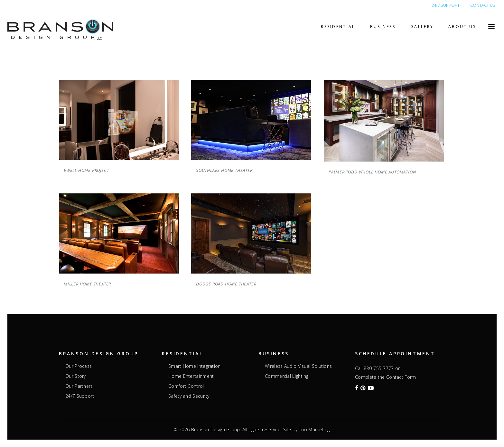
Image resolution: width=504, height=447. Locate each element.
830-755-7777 (379, 368)
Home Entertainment (191, 376)
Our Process (79, 366)
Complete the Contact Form (386, 377)
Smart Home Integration (195, 366)
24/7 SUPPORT (446, 5)
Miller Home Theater (87, 284)
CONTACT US (483, 5)
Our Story (76, 376)
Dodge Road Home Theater (226, 284)
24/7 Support (80, 396)
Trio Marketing (314, 429)
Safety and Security (189, 396)
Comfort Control (186, 386)
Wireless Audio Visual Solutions (298, 366)
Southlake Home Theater (224, 170)
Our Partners (79, 386)
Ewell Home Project (86, 170)
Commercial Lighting (287, 376)
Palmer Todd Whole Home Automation (372, 172)
